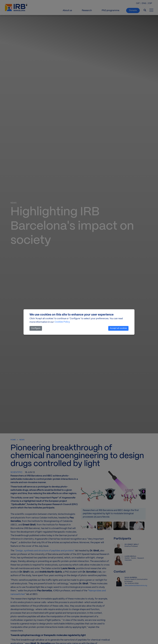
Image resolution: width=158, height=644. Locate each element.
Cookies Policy (62, 322)
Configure (36, 328)
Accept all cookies (118, 328)
